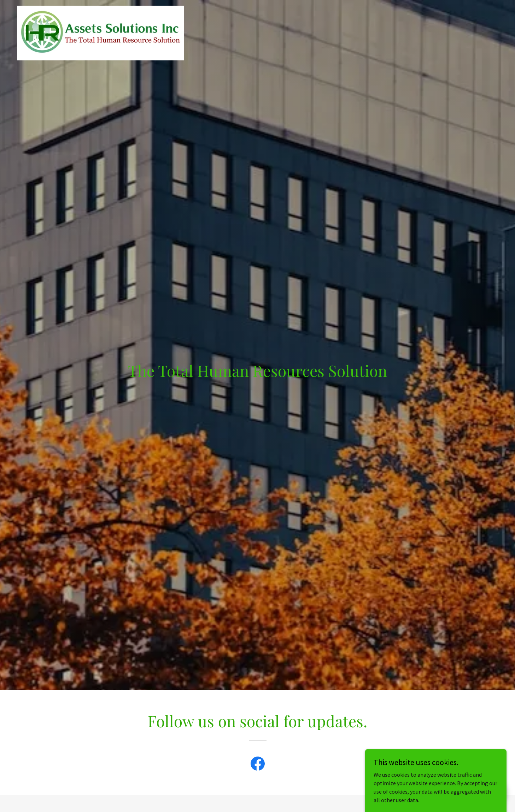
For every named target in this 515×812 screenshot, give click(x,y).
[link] (100, 8)
